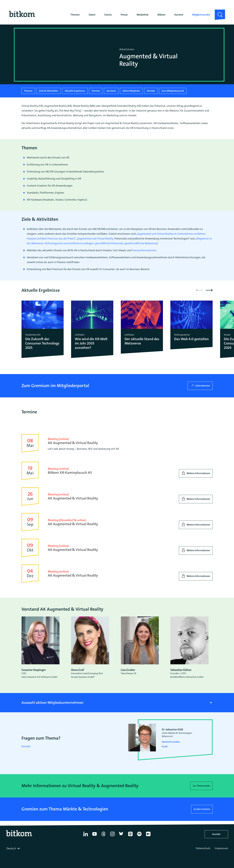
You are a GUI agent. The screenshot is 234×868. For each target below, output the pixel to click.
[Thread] (103, 836)
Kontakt (151, 91)
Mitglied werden (201, 15)
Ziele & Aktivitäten (49, 91)
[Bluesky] (121, 836)
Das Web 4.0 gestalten (191, 339)
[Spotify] (139, 836)
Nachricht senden (171, 742)
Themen (75, 15)
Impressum (221, 848)
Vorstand (111, 91)
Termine (96, 91)
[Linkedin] (86, 836)
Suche (218, 12)
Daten (92, 15)
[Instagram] (112, 836)
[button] (209, 290)
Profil (165, 747)
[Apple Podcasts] (130, 836)
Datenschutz (203, 848)
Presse (124, 15)
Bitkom (162, 15)
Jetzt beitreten (203, 386)
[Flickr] (148, 836)
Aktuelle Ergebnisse (75, 91)
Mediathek (143, 15)
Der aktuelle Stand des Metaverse (142, 341)
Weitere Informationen (198, 473)
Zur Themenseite (201, 786)
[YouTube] (95, 836)
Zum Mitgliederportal (173, 91)
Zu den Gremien (202, 809)
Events (108, 15)
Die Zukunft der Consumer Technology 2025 (42, 343)
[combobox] (13, 848)
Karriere (179, 15)
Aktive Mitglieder (131, 91)
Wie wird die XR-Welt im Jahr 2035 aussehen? (91, 343)
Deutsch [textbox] (11, 848)
